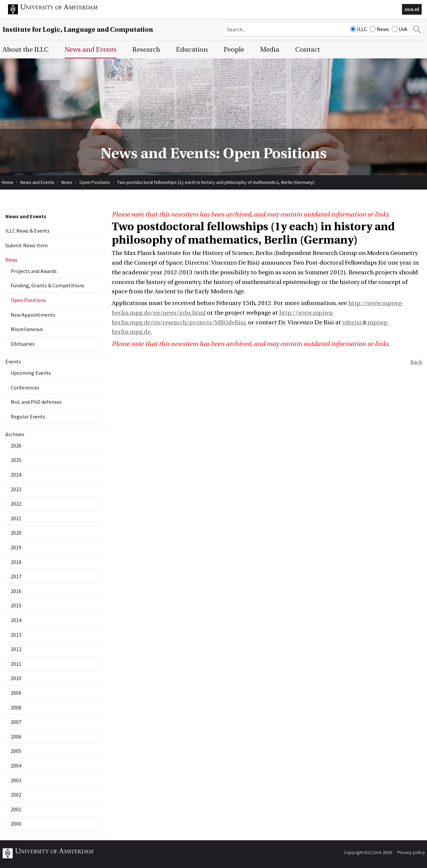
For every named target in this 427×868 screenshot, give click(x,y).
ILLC (358, 29)
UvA (399, 29)
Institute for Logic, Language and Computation (78, 30)
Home (8, 182)
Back (416, 362)
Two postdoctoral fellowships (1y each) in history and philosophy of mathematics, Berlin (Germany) (216, 182)
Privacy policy (411, 852)
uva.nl (412, 9)
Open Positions (95, 182)
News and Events (37, 182)
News (379, 29)
